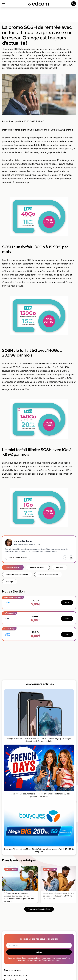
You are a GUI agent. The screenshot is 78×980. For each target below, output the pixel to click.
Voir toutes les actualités (39, 909)
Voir (67, 603)
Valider (39, 952)
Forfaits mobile (13, 567)
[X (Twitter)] (65, 557)
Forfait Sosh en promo (48, 575)
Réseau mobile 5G (38, 567)
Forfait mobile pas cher (16, 976)
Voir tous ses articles (18, 557)
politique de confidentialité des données (45, 960)
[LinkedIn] (71, 557)
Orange (10, 582)
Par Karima (7, 121)
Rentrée (60, 567)
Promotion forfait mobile (17, 575)
